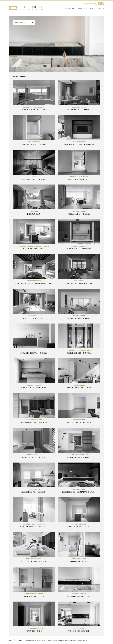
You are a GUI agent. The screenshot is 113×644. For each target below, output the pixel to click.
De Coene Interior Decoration (26, 8)
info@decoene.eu (63, 640)
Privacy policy (73, 640)
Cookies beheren (82, 640)
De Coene (89, 9)
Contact (100, 9)
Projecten (77, 9)
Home (68, 9)
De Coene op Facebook (100, 3)
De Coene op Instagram (103, 3)
